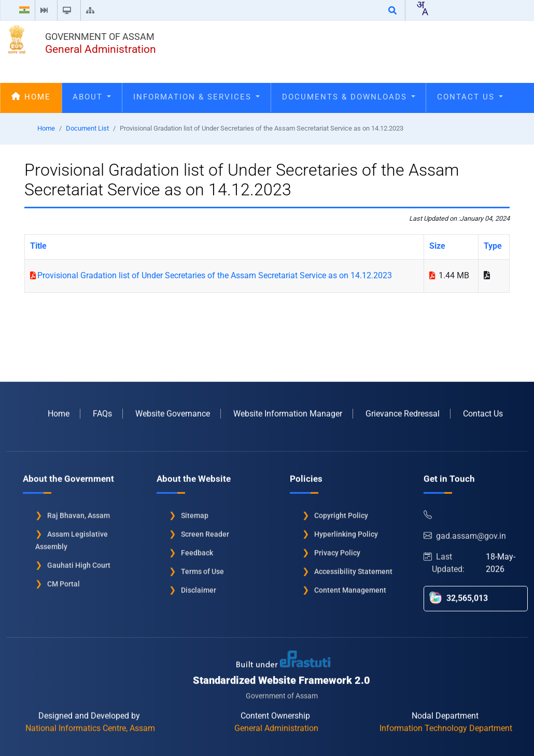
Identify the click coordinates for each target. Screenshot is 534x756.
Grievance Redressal (403, 410)
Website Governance (173, 410)
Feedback (197, 549)
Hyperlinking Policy (346, 531)
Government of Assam (100, 37)
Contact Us (483, 410)
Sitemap (195, 512)
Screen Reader (205, 531)
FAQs (102, 410)
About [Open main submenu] (92, 97)
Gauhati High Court (79, 562)
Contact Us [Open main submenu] (470, 97)
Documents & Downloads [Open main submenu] (349, 97)
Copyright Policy (341, 512)
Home (31, 97)
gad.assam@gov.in (465, 532)
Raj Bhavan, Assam (79, 512)
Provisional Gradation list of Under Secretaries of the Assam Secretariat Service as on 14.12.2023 (215, 275)
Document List (87, 128)
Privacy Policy (337, 549)
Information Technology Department (446, 725)
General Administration (101, 49)
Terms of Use (202, 568)
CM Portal (64, 580)
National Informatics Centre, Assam (90, 725)
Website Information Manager (288, 410)
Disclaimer (199, 587)
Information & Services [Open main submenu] (196, 97)
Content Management (350, 587)
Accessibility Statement (353, 568)
